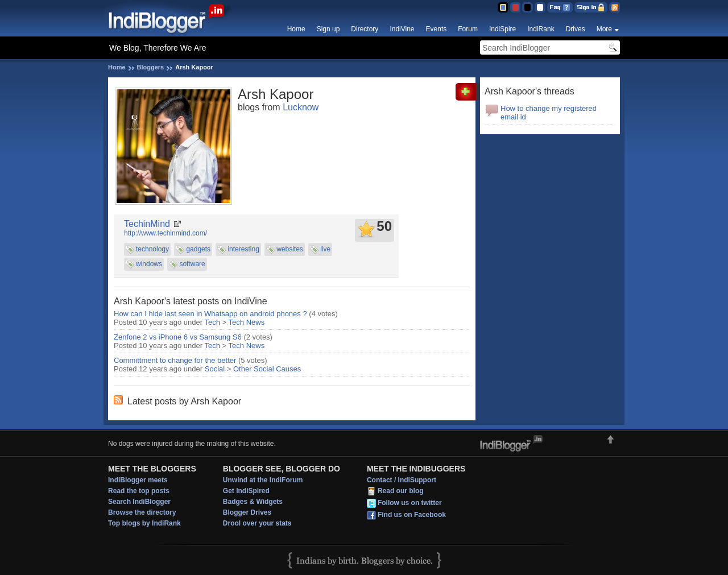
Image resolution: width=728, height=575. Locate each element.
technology (152, 249)
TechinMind (147, 224)
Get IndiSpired (246, 491)
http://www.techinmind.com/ (166, 233)
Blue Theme (502, 7)
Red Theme (515, 7)
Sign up (328, 29)
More (604, 29)
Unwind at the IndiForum (263, 480)
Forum (468, 29)
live (325, 249)
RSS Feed (615, 7)
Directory (365, 29)
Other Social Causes (267, 369)
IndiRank (541, 29)
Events (437, 29)
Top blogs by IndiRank (144, 523)
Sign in (591, 7)
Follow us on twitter (410, 503)
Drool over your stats (257, 523)
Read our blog (401, 491)
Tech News (247, 322)
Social (215, 369)
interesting (243, 249)
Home (296, 29)
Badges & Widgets (253, 502)
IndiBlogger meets (138, 480)
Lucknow (301, 107)
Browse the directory (142, 512)
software (192, 264)
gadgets (198, 249)
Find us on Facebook (412, 515)
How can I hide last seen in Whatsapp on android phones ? (210, 314)
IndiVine (402, 29)
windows (149, 264)
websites (290, 249)
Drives (576, 29)
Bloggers (151, 67)
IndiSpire (502, 29)
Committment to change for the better (175, 360)
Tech (212, 322)
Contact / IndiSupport (402, 480)
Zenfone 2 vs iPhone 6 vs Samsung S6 (178, 337)
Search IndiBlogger (139, 502)
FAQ (560, 7)
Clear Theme (540, 7)
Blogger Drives (247, 512)
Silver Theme (528, 7)
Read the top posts (139, 491)
